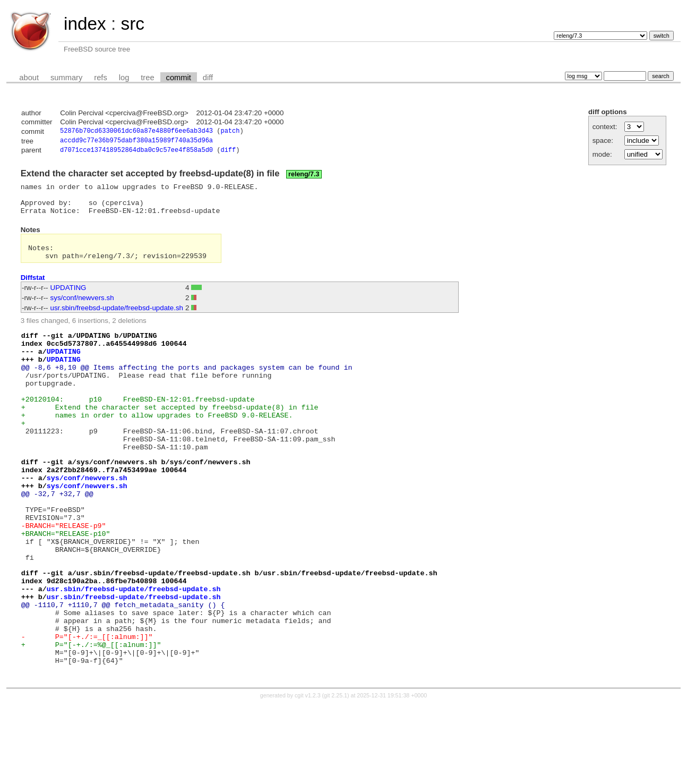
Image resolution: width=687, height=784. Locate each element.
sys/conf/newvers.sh (82, 312)
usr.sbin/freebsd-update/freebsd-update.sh (117, 322)
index (85, 24)
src (132, 24)
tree (147, 78)
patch (230, 132)
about (29, 78)
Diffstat (33, 291)
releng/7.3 (304, 177)
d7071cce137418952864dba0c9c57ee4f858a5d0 (136, 153)
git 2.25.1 (336, 774)
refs (100, 78)
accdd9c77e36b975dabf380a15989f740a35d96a (136, 142)
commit (179, 78)
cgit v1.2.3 (308, 774)
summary (66, 78)
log (124, 78)
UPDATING (68, 301)
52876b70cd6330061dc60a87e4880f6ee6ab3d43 (136, 132)
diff (208, 78)
